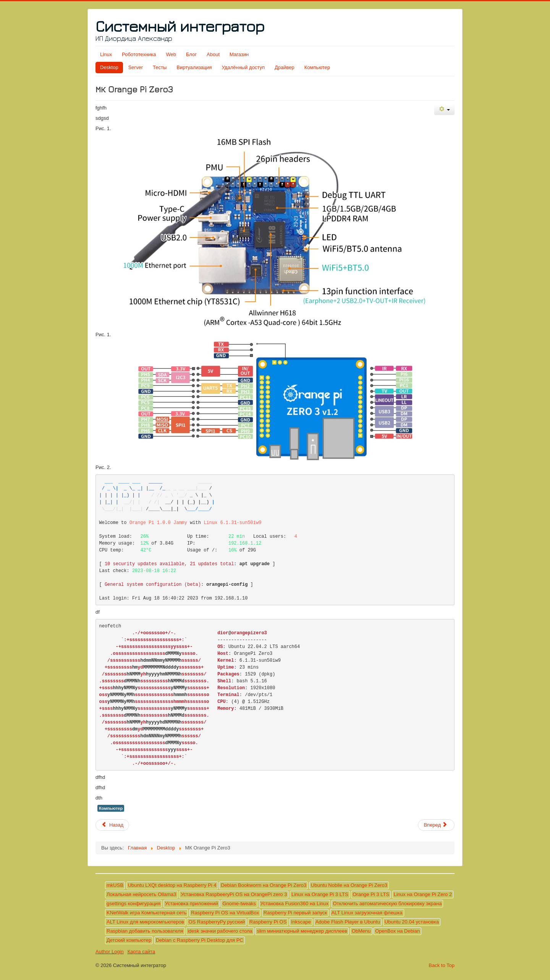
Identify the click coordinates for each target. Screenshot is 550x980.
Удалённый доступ (243, 67)
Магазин (239, 54)
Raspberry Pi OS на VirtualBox (225, 913)
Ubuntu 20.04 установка (412, 922)
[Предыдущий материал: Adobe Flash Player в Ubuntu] (112, 825)
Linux (106, 54)
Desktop (109, 67)
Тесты (160, 67)
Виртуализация (194, 67)
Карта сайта (141, 952)
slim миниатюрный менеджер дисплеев (302, 931)
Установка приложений (192, 903)
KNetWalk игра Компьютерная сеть (146, 913)
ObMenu (361, 931)
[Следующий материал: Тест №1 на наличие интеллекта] (436, 825)
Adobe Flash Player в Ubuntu (348, 922)
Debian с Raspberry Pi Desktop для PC (200, 940)
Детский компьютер (129, 940)
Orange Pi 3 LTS (371, 894)
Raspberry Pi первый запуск (295, 913)
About (213, 54)
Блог (191, 54)
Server (136, 67)
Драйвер (285, 67)
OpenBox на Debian (397, 931)
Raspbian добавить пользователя (145, 931)
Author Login (110, 952)
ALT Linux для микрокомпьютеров (145, 922)
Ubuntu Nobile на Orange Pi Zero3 (349, 885)
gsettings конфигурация (133, 903)
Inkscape (301, 922)
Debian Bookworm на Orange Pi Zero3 (264, 885)
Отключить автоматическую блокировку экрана (387, 903)
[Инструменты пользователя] (444, 110)
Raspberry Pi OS (268, 922)
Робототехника (139, 54)
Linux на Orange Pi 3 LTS (320, 894)
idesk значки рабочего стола (220, 931)
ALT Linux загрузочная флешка (367, 913)
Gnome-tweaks (239, 903)
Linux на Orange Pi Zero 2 (423, 894)
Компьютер (317, 67)
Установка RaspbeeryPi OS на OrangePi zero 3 (234, 894)
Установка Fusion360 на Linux (294, 903)
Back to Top (442, 965)
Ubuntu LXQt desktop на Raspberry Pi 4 (172, 885)
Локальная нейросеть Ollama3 (142, 894)
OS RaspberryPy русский (217, 922)
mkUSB (115, 885)
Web (171, 54)
